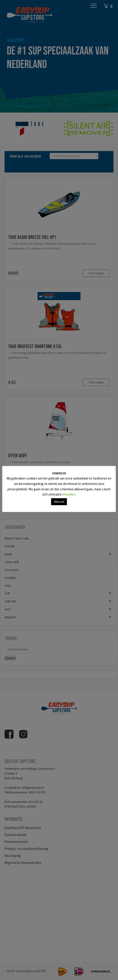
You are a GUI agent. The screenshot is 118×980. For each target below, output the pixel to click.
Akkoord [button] (59, 502)
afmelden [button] (69, 494)
